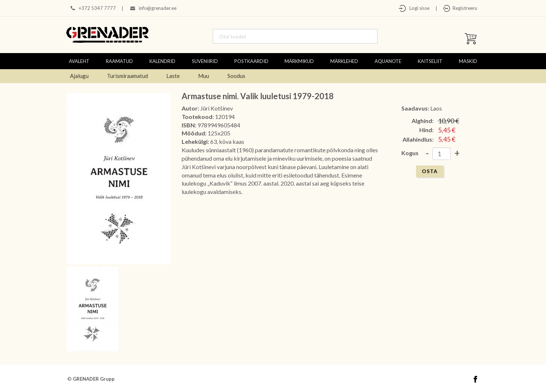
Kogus (410, 153)
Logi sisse (418, 8)
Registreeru (464, 8)
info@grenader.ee (158, 8)
